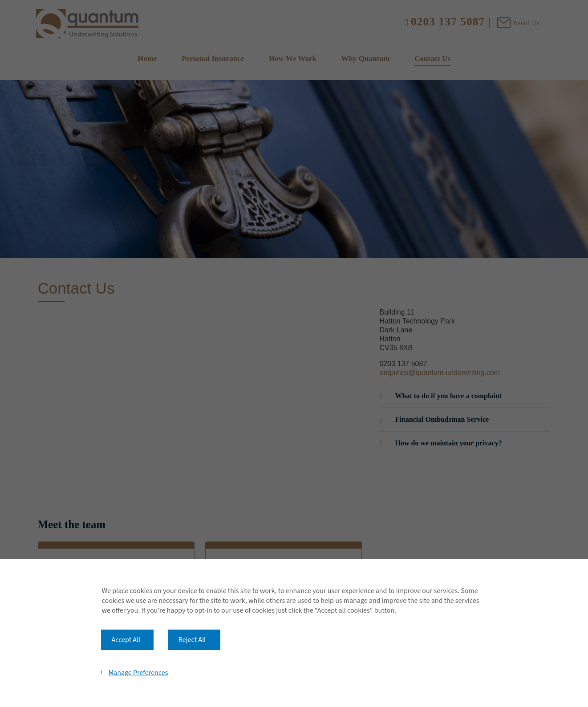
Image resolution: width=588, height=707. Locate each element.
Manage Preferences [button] (138, 672)
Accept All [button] (126, 640)
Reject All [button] (192, 640)
